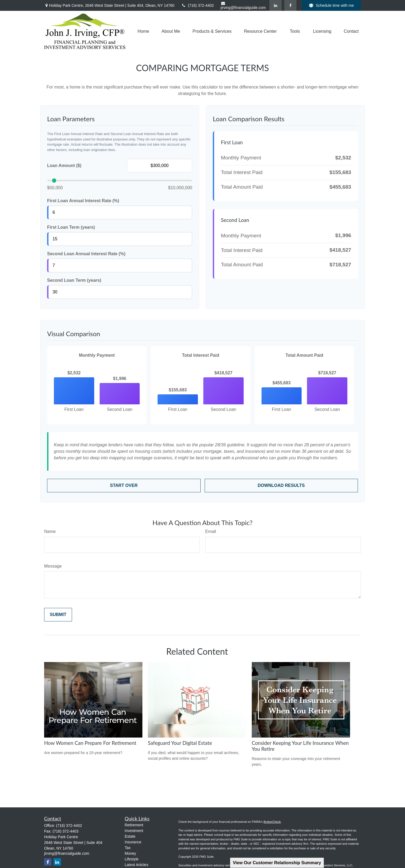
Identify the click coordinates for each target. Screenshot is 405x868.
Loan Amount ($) (64, 166)
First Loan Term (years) (71, 227)
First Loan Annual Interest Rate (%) (83, 201)
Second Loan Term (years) (74, 280)
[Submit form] (58, 615)
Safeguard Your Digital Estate (180, 743)
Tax (128, 848)
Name (50, 531)
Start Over (124, 485)
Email (211, 531)
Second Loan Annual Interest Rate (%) (86, 254)
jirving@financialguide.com (243, 6)
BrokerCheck (272, 822)
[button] (143, 31)
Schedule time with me (331, 6)
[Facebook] (290, 5)
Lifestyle (132, 859)
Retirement (134, 825)
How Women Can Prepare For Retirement (90, 743)
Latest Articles (137, 865)
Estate (130, 836)
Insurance (133, 842)
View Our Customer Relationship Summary (277, 863)
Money (130, 853)
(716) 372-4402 (197, 5)
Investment (134, 831)
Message (53, 566)
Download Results (281, 485)
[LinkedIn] (275, 5)
